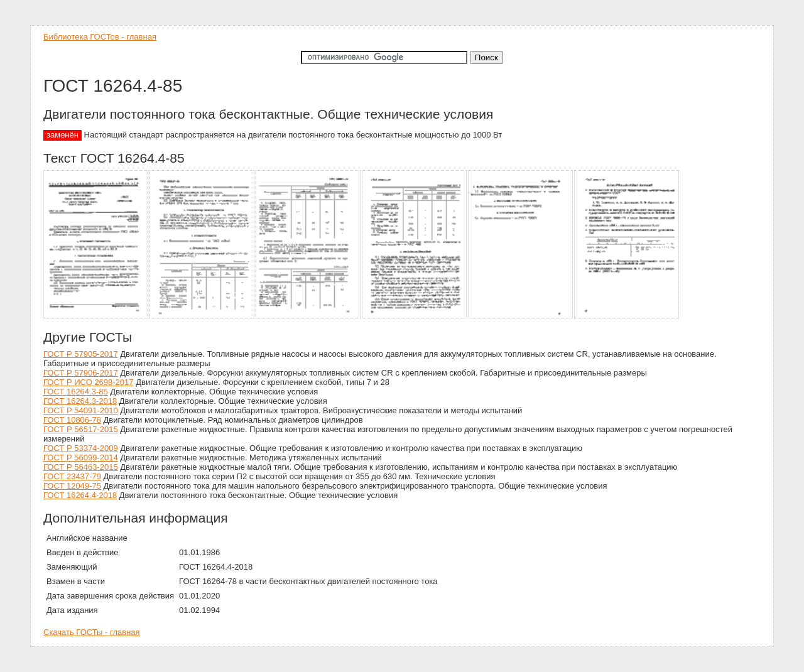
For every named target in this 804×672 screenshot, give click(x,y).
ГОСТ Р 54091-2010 (81, 410)
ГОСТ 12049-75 (72, 486)
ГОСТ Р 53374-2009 (81, 448)
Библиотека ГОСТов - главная (100, 37)
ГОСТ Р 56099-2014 (81, 458)
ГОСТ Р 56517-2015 (81, 429)
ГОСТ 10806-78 (72, 420)
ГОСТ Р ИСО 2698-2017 (89, 382)
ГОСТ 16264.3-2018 (80, 401)
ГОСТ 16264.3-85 (76, 392)
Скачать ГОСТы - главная (92, 632)
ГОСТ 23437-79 (72, 476)
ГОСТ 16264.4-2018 (80, 495)
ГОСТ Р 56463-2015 (81, 467)
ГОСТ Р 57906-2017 (81, 373)
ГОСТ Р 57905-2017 (81, 354)
